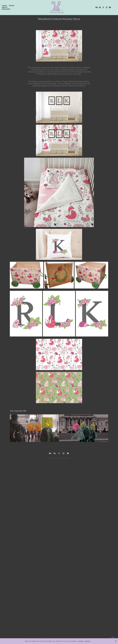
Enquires (6, 9)
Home (4, 6)
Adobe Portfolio (64, 458)
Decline (87, 641)
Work (12, 6)
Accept (81, 641)
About (5, 7)
